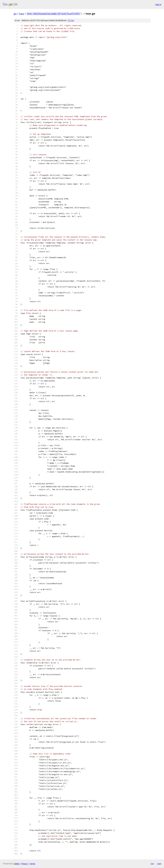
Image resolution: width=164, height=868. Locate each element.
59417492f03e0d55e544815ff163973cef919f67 (53, 14)
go (15, 14)
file (71, 20)
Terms (32, 864)
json (159, 864)
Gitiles (17, 864)
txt (152, 864)
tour (22, 14)
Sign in (158, 4)
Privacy (24, 864)
